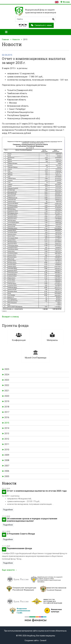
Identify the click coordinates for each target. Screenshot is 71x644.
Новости (16, 39)
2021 (7, 391)
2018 (7, 407)
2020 (7, 396)
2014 (7, 428)
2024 (7, 375)
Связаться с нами (41, 25)
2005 (7, 476)
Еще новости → (10, 570)
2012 (7, 439)
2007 (7, 466)
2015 (7, 423)
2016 (7, 417)
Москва (65, 2)
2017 (7, 412)
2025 (7, 369)
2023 (7, 380)
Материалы (52, 337)
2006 (7, 471)
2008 (7, 460)
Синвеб (43, 640)
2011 (7, 444)
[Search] (35, 19)
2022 (7, 385)
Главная (5, 39)
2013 (7, 433)
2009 (7, 455)
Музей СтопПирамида (35, 355)
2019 (7, 401)
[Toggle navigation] (6, 32)
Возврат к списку (10, 317)
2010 (7, 450)
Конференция (19, 337)
